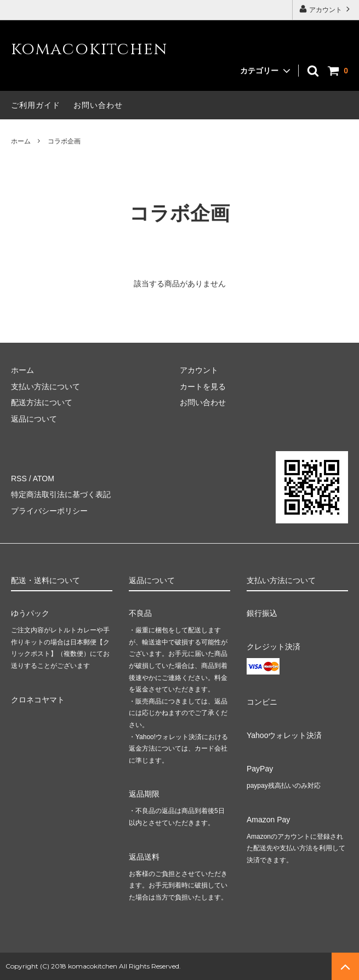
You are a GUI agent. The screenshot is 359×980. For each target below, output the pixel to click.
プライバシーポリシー (49, 511)
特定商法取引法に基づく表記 (61, 494)
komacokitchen (89, 50)
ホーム (21, 141)
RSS (19, 479)
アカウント (326, 9)
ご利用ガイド (36, 105)
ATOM (44, 479)
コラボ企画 (64, 141)
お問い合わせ (98, 105)
